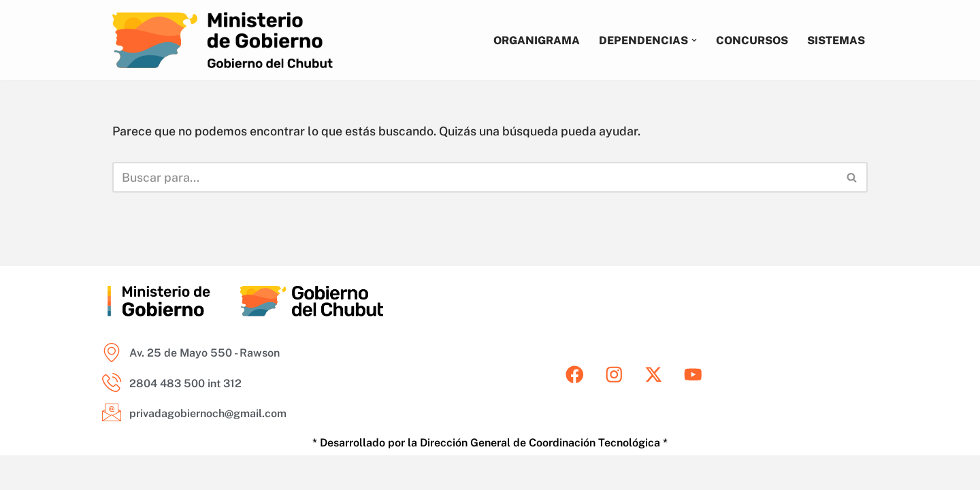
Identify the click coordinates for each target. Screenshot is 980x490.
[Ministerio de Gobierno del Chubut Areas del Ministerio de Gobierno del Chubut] (223, 40)
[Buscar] (475, 177)
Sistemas (836, 40)
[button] (693, 40)
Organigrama (535, 40)
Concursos (751, 40)
